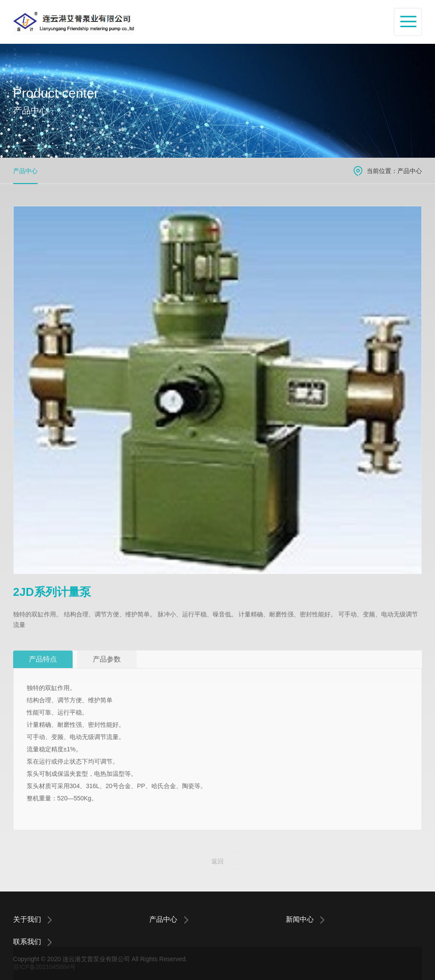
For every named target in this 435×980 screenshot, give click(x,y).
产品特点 (43, 659)
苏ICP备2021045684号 (44, 967)
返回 (217, 861)
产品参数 (107, 659)
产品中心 (25, 171)
